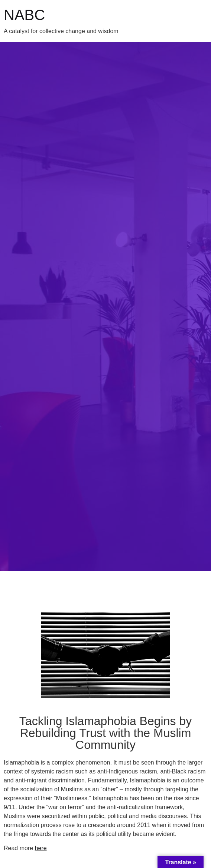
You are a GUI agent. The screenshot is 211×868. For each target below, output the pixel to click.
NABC (24, 15)
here (41, 848)
